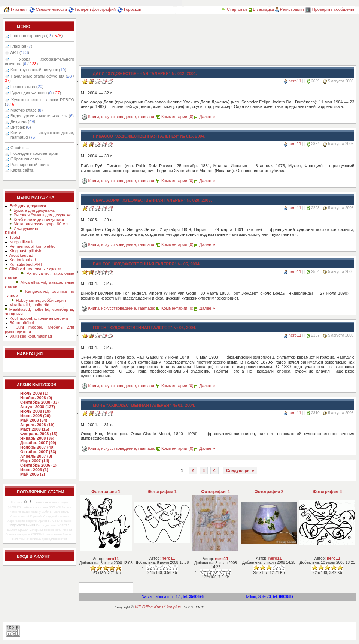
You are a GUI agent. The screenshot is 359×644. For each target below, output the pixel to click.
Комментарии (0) (177, 117)
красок (12, 530)
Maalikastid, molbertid (29, 305)
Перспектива (27, 87)
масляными (54, 534)
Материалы (61, 512)
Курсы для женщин (35, 93)
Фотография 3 (327, 491)
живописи (43, 502)
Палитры (18, 539)
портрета (41, 507)
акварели (24, 534)
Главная (15, 9)
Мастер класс (27, 110)
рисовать (15, 507)
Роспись (16, 502)
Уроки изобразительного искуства (39, 61)
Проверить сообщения (330, 9)
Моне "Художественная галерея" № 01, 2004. (144, 405)
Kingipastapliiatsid (26, 251)
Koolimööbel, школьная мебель (39, 318)
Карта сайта (22, 170)
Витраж (21, 127)
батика (66, 507)
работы (47, 512)
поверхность (53, 530)
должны (51, 525)
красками (38, 534)
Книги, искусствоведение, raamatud (42, 135)
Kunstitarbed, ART (26, 264)
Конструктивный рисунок (38, 70)
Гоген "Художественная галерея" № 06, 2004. (145, 328)
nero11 (295, 81)
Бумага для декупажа (34, 210)
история (15, 512)
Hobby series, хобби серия (41, 300)
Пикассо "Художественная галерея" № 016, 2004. (149, 136)
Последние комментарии (34, 153)
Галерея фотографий (92, 9)
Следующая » (240, 470)
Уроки (42, 521)
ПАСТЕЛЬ (56, 521)
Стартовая (234, 9)
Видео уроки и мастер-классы (42, 116)
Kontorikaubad (23, 260)
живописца (33, 539)
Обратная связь (26, 159)
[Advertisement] (111, 42)
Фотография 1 (106, 491)
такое (68, 521)
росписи (55, 507)
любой (67, 530)
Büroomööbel (22, 323)
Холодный (50, 516)
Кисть (40, 525)
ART (19, 52)
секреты (31, 521)
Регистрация (290, 9)
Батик (26, 512)
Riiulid (10, 233)
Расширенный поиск (30, 165)
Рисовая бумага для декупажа (42, 215)
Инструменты (26, 228)
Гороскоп (129, 9)
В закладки (261, 9)
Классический (19, 516)
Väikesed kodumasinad (31, 336)
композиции (60, 502)
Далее (207, 117)
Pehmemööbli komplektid (32, 246)
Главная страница (36, 36)
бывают (68, 534)
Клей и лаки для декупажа (39, 219)
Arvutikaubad (21, 255)
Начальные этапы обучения (39, 78)
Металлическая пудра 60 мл (41, 224)
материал (36, 530)
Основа (11, 534)
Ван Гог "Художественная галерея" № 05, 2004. (147, 264)
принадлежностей (54, 539)
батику (36, 512)
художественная (22, 525)
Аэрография (16, 521)
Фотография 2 (269, 491)
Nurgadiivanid (22, 242)
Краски (23, 530)
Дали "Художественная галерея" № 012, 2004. (145, 73)
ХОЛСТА (63, 525)
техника (63, 516)
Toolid (15, 237)
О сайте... (20, 148)
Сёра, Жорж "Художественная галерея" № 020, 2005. (152, 200)
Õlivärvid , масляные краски (35, 269)
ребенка (28, 507)
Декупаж (23, 121)
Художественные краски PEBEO (39, 102)
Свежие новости (48, 9)
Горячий (36, 516)
